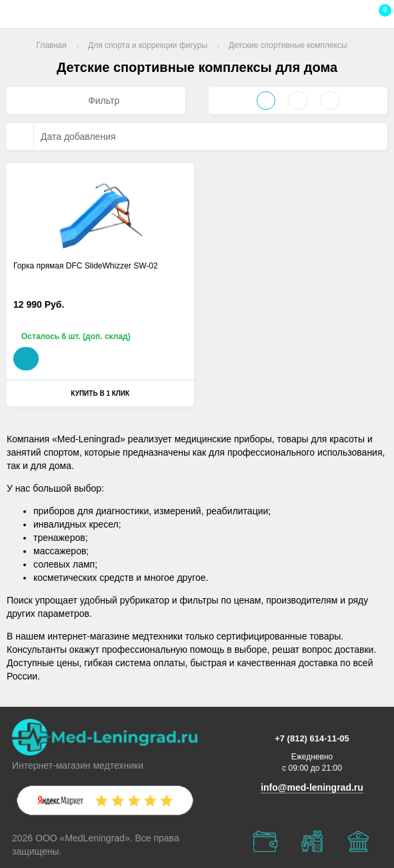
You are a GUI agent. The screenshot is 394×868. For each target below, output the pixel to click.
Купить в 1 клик (100, 393)
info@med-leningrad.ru (312, 787)
